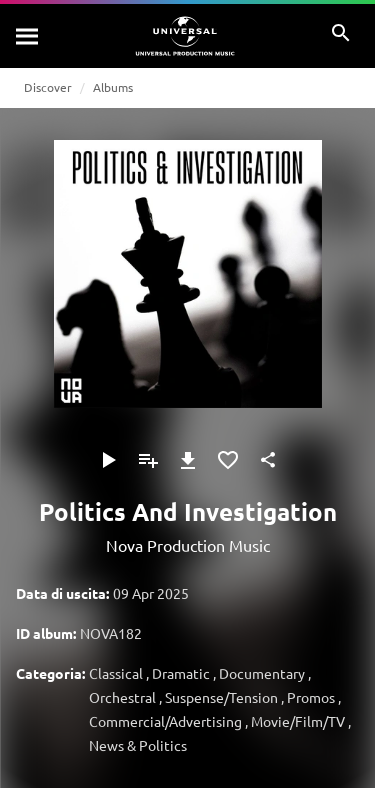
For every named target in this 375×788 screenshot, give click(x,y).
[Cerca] (28, 36)
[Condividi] (268, 460)
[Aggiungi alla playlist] (148, 460)
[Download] (188, 460)
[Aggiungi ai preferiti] (228, 460)
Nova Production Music (188, 545)
